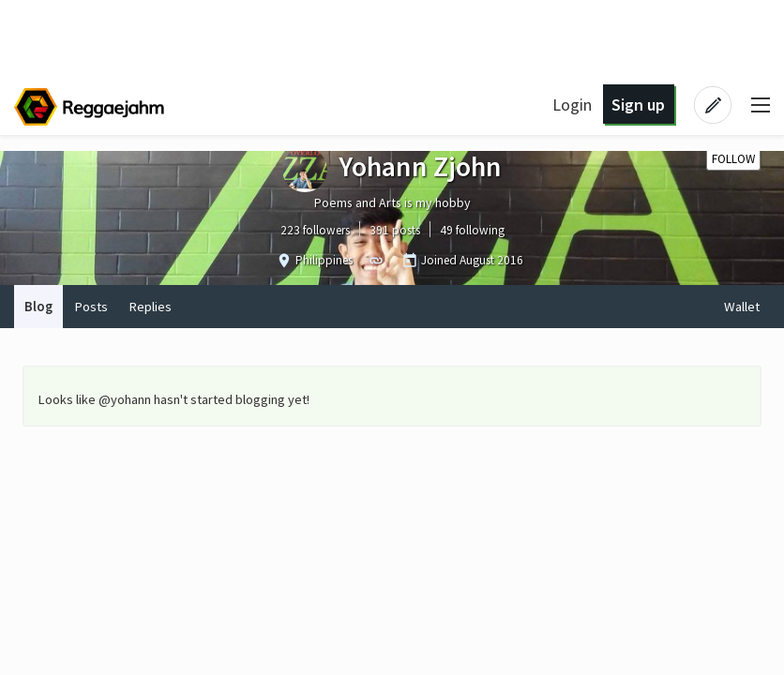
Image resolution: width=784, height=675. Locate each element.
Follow (733, 159)
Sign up (638, 105)
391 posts (395, 230)
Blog (38, 307)
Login (572, 105)
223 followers (315, 230)
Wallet (742, 307)
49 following (472, 230)
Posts (91, 307)
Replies (150, 307)
